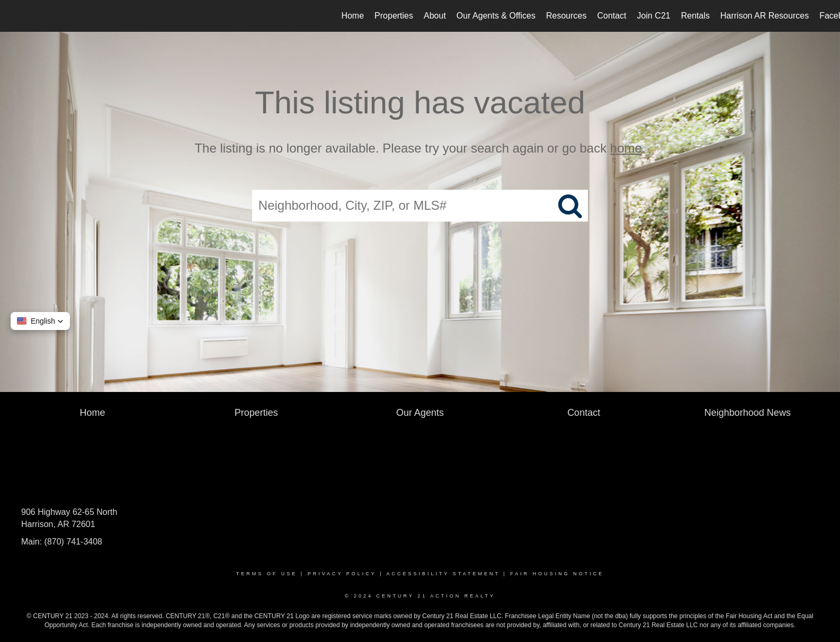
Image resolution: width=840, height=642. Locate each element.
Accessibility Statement (443, 574)
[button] (40, 321)
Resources (566, 16)
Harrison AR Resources (765, 16)
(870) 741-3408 (73, 542)
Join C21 (654, 16)
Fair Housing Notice (557, 574)
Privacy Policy (342, 574)
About (435, 16)
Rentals (695, 16)
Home (352, 16)
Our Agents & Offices (496, 16)
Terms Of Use (267, 574)
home (626, 148)
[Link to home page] (14, 16)
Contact (611, 16)
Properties (394, 16)
